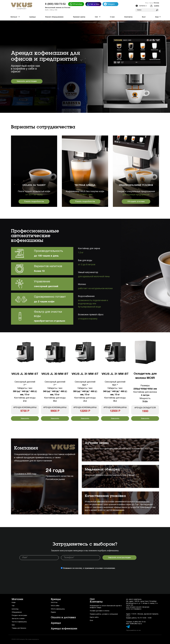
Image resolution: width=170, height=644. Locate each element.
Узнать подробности (34, 201)
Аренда (56, 623)
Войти (154, 6)
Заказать (25, 418)
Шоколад (15, 609)
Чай (13, 606)
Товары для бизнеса (19, 628)
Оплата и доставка (63, 617)
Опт (92, 599)
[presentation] (37, 567)
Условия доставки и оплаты (100, 611)
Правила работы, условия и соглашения (104, 614)
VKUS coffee (55, 606)
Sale (13, 625)
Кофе (14, 603)
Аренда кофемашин (64, 628)
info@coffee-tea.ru (136, 624)
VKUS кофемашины (58, 609)
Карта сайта (94, 617)
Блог (91, 621)
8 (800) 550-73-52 (55, 4)
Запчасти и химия (18, 619)
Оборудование (17, 612)
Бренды (56, 599)
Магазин (17, 599)
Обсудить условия (136, 201)
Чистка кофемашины (19, 622)
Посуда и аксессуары (19, 615)
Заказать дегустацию (27, 81)
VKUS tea (54, 603)
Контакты (96, 602)
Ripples (53, 612)
